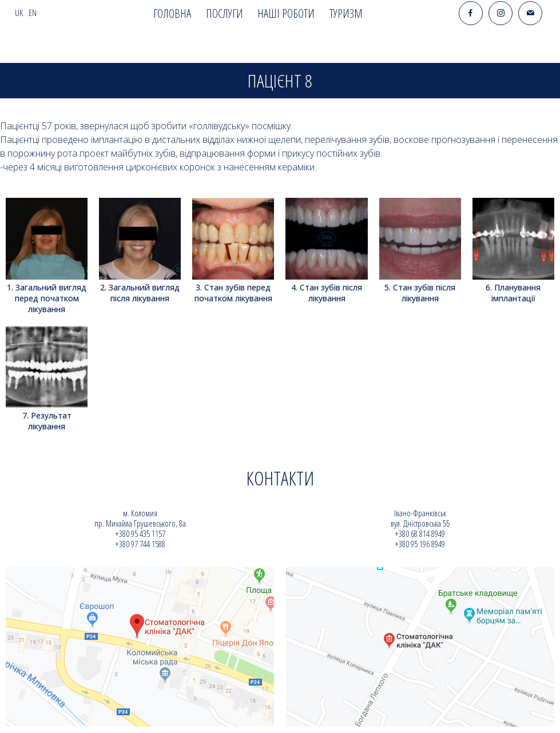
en (33, 13)
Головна (172, 13)
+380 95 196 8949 (420, 544)
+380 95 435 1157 (140, 534)
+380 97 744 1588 (140, 544)
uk (19, 13)
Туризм (346, 13)
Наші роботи (286, 13)
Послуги (225, 13)
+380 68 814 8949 (420, 534)
